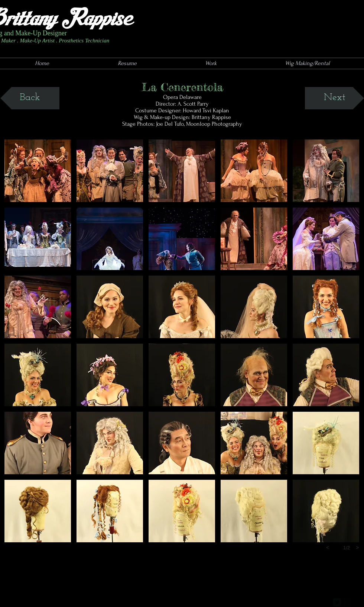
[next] (357, 547)
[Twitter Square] (337, 602)
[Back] (30, 98)
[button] (38, 171)
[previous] (328, 547)
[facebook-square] (347, 602)
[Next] (334, 98)
